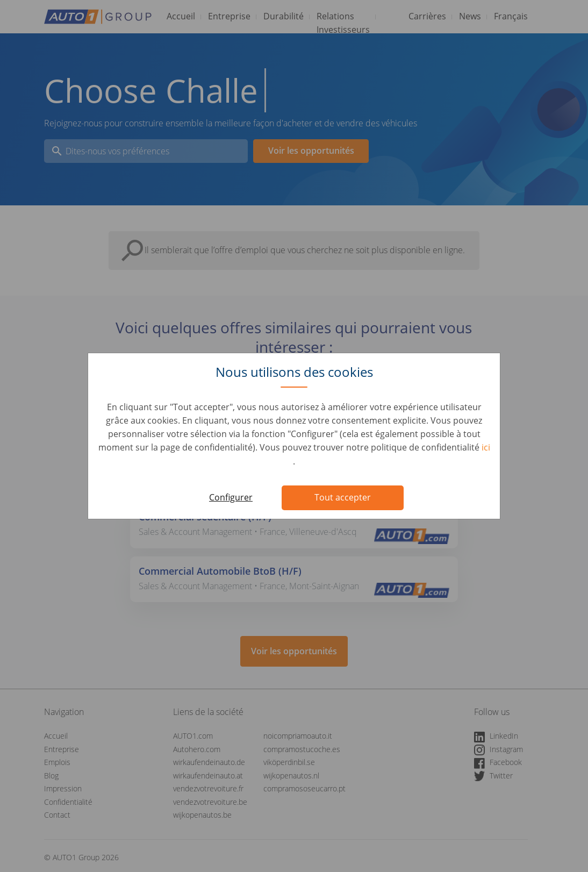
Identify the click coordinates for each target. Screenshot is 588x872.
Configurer (231, 497)
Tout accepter (343, 497)
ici (486, 447)
